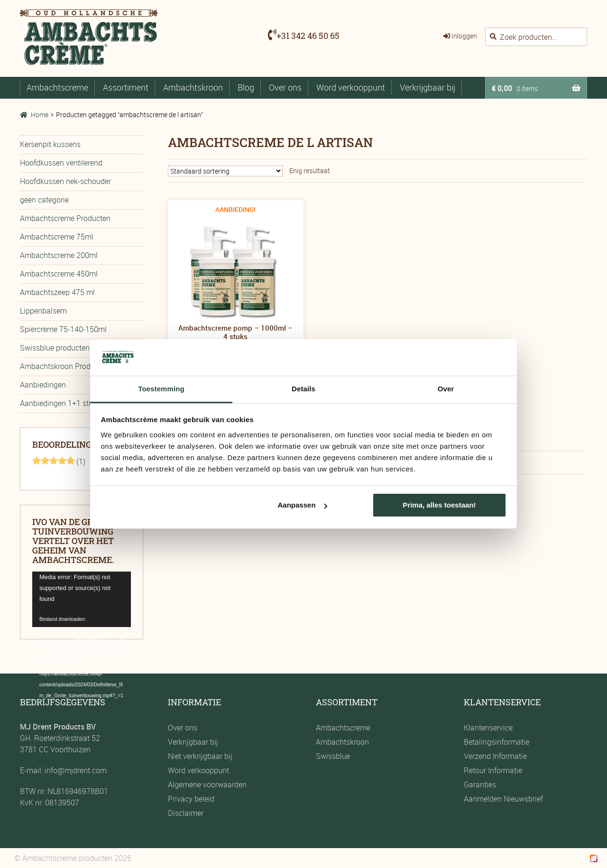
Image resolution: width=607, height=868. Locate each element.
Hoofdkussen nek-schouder (65, 181)
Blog (246, 87)
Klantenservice (488, 728)
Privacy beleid (191, 799)
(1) (59, 462)
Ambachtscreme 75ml (57, 237)
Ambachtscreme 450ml (59, 274)
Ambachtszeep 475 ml (57, 292)
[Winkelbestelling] (225, 171)
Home (40, 115)
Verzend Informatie (495, 756)
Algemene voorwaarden (207, 785)
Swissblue (333, 756)
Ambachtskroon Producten (64, 366)
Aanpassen (303, 505)
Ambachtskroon (193, 87)
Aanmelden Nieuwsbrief (503, 799)
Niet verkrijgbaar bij (200, 756)
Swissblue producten (55, 348)
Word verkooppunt (351, 87)
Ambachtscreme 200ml (59, 255)
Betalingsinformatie (497, 742)
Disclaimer (186, 813)
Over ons (285, 87)
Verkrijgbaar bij (428, 87)
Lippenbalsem (43, 311)
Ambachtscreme (57, 87)
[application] (82, 599)
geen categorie (44, 200)
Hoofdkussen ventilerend (61, 163)
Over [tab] (446, 389)
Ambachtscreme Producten (65, 218)
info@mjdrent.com (75, 770)
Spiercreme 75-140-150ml (63, 329)
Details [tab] (303, 389)
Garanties (480, 785)
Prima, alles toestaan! (439, 505)
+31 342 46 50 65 (308, 36)
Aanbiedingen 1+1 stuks (60, 403)
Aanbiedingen (43, 385)
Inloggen (464, 36)
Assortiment (126, 87)
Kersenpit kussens (50, 144)
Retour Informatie (493, 770)
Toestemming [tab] (161, 389)
